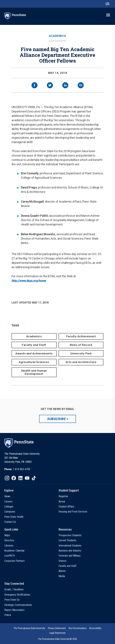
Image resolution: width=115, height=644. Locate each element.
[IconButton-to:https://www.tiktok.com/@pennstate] (34, 478)
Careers (8, 501)
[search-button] (107, 4)
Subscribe (56, 419)
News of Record (81, 345)
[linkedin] (65, 86)
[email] (81, 86)
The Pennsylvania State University (29, 628)
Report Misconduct (14, 610)
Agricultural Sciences (34, 362)
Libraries (9, 546)
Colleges (9, 507)
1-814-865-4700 (22, 469)
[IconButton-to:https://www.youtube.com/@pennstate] (27, 478)
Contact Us (10, 522)
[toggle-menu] (108, 15)
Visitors (63, 561)
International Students (70, 546)
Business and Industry (70, 551)
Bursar (62, 501)
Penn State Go (12, 600)
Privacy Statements (57, 628)
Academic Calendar (14, 551)
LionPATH (10, 556)
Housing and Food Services (73, 512)
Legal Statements (58, 633)
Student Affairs (66, 507)
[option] (17, 469)
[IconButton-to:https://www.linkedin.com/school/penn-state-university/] (20, 478)
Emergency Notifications (17, 595)
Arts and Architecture (81, 362)
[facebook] (34, 86)
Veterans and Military (70, 556)
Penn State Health (14, 517)
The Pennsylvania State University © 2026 (58, 639)
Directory (9, 540)
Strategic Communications (18, 605)
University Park (81, 353)
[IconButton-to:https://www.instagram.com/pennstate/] (7, 478)
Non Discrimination (78, 628)
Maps (7, 535)
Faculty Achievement (81, 336)
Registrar (63, 496)
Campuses (10, 512)
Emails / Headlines (14, 589)
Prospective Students (70, 535)
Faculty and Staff (34, 345)
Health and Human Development (34, 372)
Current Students (67, 540)
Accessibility (95, 628)
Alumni (62, 571)
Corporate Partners (14, 561)
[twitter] (50, 86)
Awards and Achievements (34, 353)
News (7, 496)
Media (62, 576)
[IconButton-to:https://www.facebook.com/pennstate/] (14, 478)
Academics (58, 36)
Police (8, 615)
